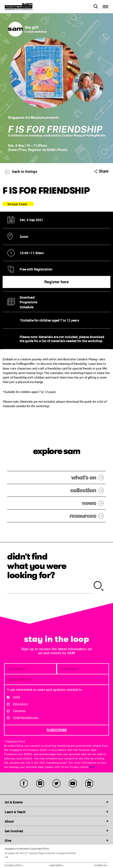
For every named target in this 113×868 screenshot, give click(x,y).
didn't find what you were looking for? (37, 566)
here (92, 767)
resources (88, 516)
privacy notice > (14, 865)
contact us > (101, 865)
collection (88, 490)
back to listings (19, 171)
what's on (88, 478)
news (94, 503)
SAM (16, 697)
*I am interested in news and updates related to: (45, 690)
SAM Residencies (26, 718)
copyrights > (56, 865)
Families (19, 711)
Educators (20, 704)
